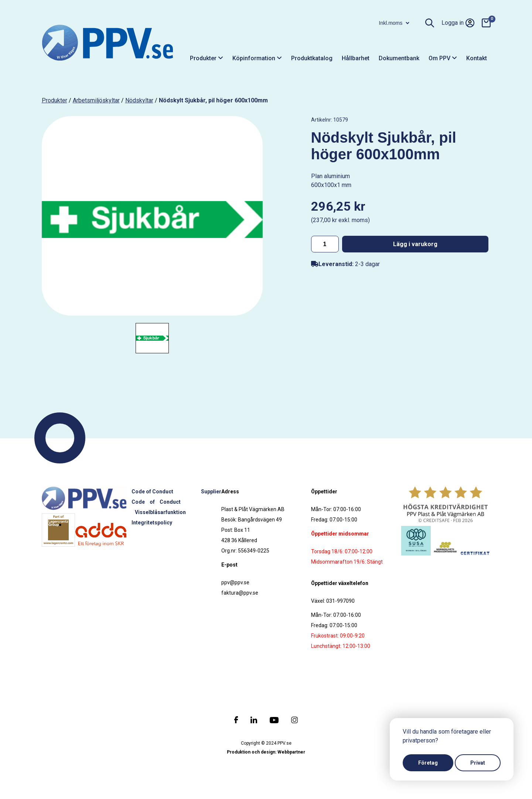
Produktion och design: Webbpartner (266, 752)
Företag (428, 763)
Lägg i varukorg (415, 244)
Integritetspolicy (152, 523)
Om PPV (443, 58)
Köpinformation (257, 58)
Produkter (207, 58)
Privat (478, 763)
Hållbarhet (356, 58)
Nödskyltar (139, 100)
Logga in (458, 23)
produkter (54, 100)
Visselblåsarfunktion (160, 512)
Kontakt (477, 58)
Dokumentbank (399, 58)
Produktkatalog (312, 58)
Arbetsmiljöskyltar (96, 100)
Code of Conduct (152, 492)
